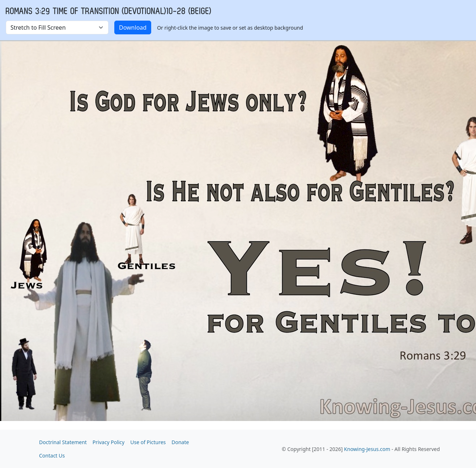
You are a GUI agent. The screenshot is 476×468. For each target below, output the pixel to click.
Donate (180, 442)
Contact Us (52, 456)
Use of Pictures (148, 442)
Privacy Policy (109, 442)
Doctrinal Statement (63, 442)
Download (133, 27)
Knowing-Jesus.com (367, 449)
